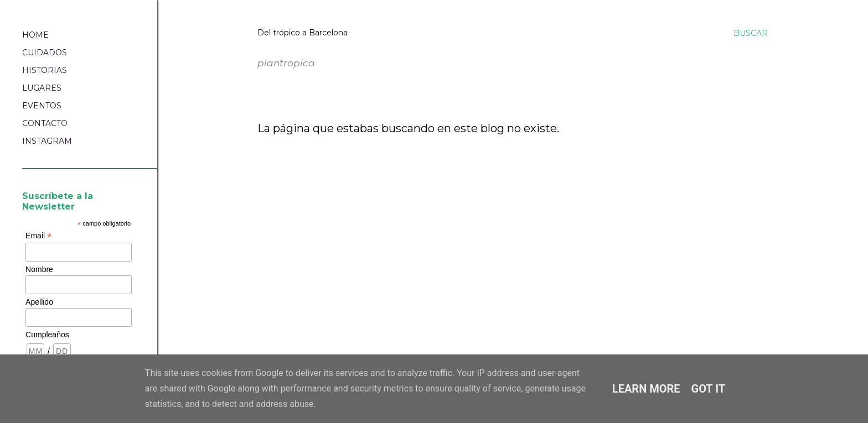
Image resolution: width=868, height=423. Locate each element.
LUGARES (42, 88)
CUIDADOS (45, 53)
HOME (35, 35)
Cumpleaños (47, 335)
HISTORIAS (45, 70)
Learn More (646, 389)
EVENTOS (42, 106)
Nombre (39, 269)
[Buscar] (751, 33)
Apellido (39, 302)
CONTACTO (45, 123)
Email (38, 236)
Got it (709, 389)
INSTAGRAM (47, 141)
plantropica (260, 46)
